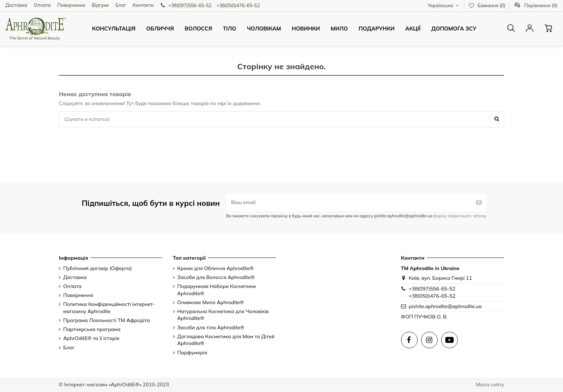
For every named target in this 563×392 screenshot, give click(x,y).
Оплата (42, 5)
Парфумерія (192, 353)
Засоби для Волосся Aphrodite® (216, 277)
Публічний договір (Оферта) (97, 268)
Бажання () (487, 5)
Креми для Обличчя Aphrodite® (216, 268)
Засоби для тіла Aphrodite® (211, 327)
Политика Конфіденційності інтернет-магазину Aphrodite (109, 308)
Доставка (16, 5)
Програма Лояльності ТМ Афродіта (106, 320)
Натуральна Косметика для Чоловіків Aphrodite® (223, 315)
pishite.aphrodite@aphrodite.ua (445, 306)
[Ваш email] (349, 202)
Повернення (71, 5)
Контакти (143, 5)
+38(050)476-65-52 (238, 5)
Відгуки (101, 5)
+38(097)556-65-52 (190, 5)
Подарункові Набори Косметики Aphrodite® (217, 290)
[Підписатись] (479, 202)
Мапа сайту (490, 384)
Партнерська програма (92, 329)
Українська (444, 5)
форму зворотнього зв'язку (459, 216)
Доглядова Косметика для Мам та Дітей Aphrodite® (226, 340)
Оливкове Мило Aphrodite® (211, 302)
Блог (121, 5)
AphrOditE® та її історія (91, 338)
